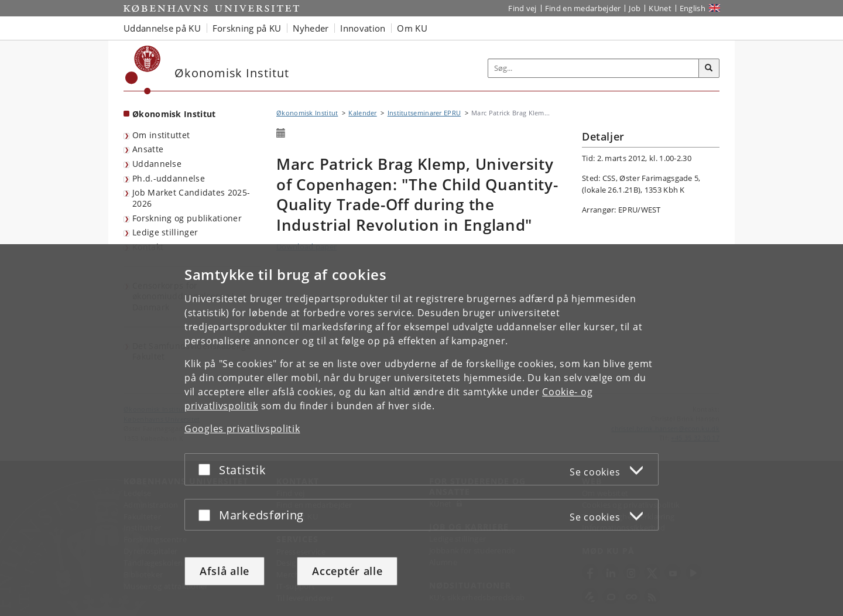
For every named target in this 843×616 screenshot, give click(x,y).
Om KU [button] (412, 28)
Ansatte (148, 149)
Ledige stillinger (165, 232)
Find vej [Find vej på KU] (522, 8)
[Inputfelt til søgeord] (594, 68)
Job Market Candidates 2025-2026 (191, 198)
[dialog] (421, 430)
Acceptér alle (347, 571)
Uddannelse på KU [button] (162, 28)
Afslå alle (225, 571)
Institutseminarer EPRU (424, 113)
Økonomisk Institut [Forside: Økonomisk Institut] (174, 114)
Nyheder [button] (311, 28)
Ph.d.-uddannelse (169, 178)
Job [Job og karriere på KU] (635, 8)
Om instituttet (161, 135)
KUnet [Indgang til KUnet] (660, 8)
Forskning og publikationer (187, 218)
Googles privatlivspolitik (242, 429)
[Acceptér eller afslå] (207, 469)
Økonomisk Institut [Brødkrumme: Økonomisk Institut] (307, 113)
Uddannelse (157, 164)
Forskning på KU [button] (247, 28)
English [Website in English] (693, 8)
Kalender (362, 113)
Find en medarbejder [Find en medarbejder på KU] (583, 8)
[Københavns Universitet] (143, 70)
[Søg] (709, 69)
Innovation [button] (363, 28)
